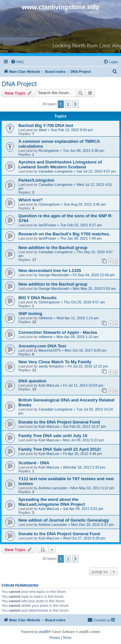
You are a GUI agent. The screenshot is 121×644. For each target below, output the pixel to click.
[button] (76, 104)
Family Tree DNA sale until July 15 (53, 436)
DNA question (32, 381)
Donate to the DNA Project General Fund (59, 422)
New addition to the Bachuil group (53, 248)
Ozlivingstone (49, 204)
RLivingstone (49, 151)
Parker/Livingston (36, 180)
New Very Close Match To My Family (55, 362)
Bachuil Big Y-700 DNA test (46, 125)
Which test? (30, 200)
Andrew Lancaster (53, 488)
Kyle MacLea (49, 385)
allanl (43, 130)
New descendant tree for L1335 (50, 271)
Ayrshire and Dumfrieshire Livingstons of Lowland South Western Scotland (60, 164)
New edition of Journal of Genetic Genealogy (64, 520)
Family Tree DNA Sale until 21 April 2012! (60, 449)
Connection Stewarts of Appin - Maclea (58, 332)
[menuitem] (17, 62)
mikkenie (45, 318)
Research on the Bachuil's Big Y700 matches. (64, 234)
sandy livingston (51, 366)
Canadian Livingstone (55, 171)
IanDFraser (47, 225)
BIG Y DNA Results (37, 298)
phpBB (44, 632)
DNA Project (19, 84)
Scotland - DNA (34, 463)
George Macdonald (54, 275)
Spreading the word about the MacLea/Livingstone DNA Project (52, 502)
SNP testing (30, 314)
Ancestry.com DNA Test (42, 346)
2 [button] (68, 104)
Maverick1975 (49, 350)
